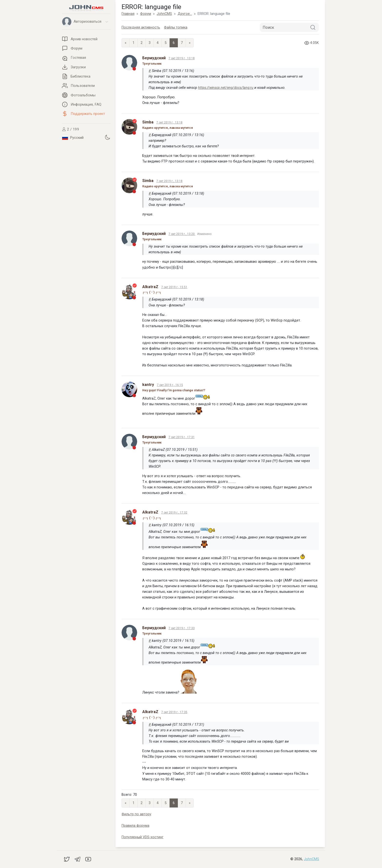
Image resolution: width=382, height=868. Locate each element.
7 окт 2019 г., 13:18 (182, 58)
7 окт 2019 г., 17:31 (182, 437)
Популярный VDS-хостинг (143, 837)
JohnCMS (311, 859)
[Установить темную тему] (107, 137)
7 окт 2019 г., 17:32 (174, 513)
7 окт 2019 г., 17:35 (174, 712)
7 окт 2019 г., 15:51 (174, 287)
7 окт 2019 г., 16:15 (170, 385)
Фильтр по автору (136, 814)
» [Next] (190, 43)
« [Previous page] (126, 43)
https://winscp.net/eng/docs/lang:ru (226, 88)
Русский (73, 138)
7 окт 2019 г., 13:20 (182, 234)
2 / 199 (71, 129)
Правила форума (135, 826)
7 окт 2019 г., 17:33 (182, 628)
